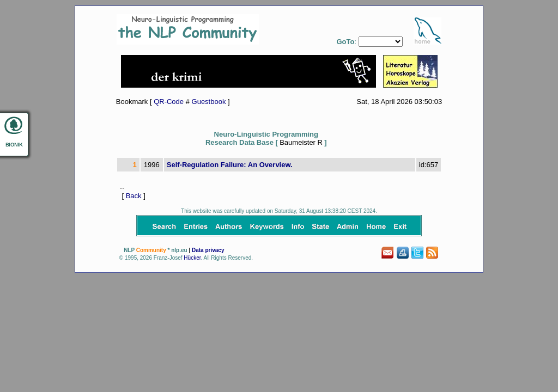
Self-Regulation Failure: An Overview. (230, 165)
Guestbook (209, 102)
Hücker (192, 258)
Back (134, 196)
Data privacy (208, 250)
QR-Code (169, 102)
